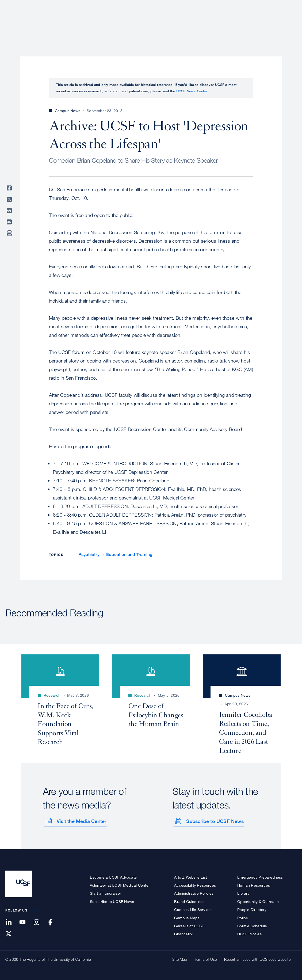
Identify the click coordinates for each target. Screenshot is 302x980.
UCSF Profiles (249, 933)
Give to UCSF (276, 6)
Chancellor (184, 933)
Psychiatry (89, 554)
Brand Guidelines (189, 900)
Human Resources (254, 884)
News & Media (257, 23)
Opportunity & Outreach (258, 900)
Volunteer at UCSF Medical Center (120, 884)
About (127, 23)
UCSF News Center (192, 91)
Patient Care (157, 23)
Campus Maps (187, 917)
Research (190, 23)
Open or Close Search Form (287, 23)
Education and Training (129, 554)
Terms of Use (206, 958)
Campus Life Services (193, 909)
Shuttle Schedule (252, 925)
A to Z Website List (190, 876)
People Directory (252, 909)
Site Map (180, 958)
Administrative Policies (194, 892)
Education (222, 23)
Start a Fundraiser (106, 892)
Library (243, 892)
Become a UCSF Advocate (113, 876)
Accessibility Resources (195, 884)
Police (243, 917)
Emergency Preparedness (260, 876)
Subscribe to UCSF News (214, 820)
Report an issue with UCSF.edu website (257, 958)
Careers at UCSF (189, 925)
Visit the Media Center (80, 820)
